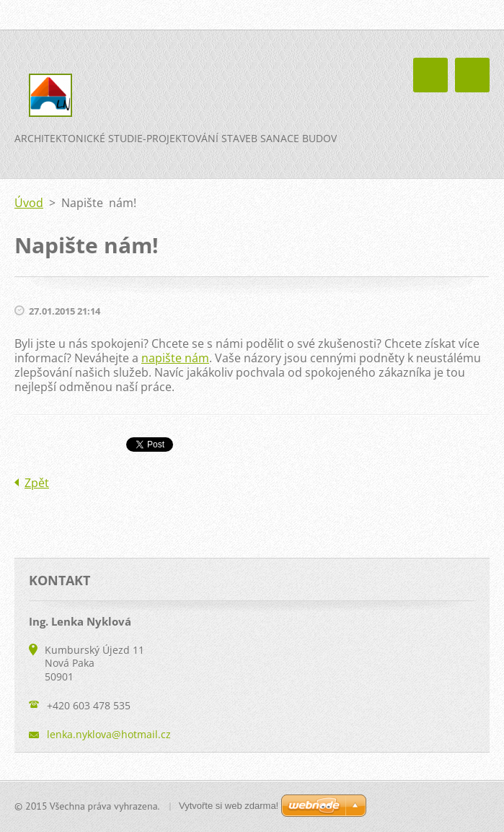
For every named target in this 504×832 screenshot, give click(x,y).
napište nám (175, 358)
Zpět (37, 483)
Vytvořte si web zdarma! (229, 806)
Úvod (29, 203)
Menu (472, 75)
